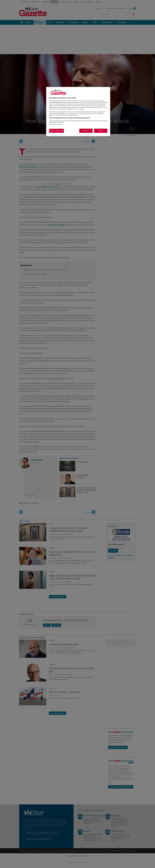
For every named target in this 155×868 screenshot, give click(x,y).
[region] (78, 112)
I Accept (101, 131)
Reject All (86, 131)
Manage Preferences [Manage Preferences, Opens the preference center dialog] (56, 131)
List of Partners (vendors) (56, 124)
